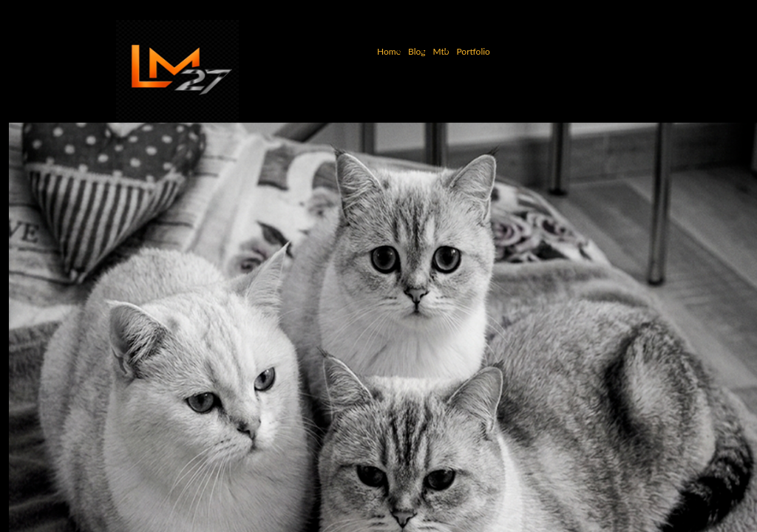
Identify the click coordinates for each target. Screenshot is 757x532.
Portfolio (473, 51)
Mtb (441, 51)
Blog (417, 51)
